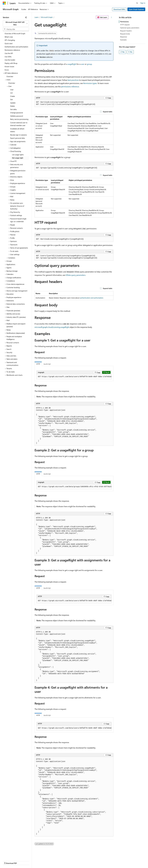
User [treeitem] (12, 90)
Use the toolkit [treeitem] (10, 60)
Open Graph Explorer (136, 9)
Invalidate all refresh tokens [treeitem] (17, 130)
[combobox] (16, 23)
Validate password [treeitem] (17, 116)
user (83, 64)
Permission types (90, 83)
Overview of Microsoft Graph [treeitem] (15, 33)
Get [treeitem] (11, 99)
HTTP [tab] (38, 364)
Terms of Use (84, 861)
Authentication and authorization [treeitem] (16, 47)
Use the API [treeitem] (9, 53)
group (89, 64)
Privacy (51, 861)
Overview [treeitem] (10, 76)
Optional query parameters (130, 28)
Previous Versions (21, 861)
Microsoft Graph (47, 17)
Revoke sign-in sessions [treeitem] (18, 135)
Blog (32, 861)
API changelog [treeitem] (10, 40)
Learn (37, 17)
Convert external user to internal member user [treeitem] (19, 124)
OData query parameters (76, 275)
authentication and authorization (92, 298)
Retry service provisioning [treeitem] (19, 119)
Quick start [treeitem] (9, 43)
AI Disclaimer (7, 861)
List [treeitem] (11, 93)
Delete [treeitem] (12, 106)
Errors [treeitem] (7, 70)
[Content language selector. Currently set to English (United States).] (13, 856)
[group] (74, 377)
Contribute (41, 861)
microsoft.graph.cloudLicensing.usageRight (52, 327)
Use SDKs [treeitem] (8, 57)
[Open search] (137, 3)
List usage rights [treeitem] (18, 155)
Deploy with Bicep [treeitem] (11, 63)
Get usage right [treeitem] (18, 158)
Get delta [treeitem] (13, 109)
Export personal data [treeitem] (17, 138)
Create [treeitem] (12, 96)
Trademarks (96, 861)
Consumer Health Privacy (66, 861)
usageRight (72, 64)
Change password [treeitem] (16, 113)
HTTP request (125, 25)
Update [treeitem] (13, 103)
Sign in (143, 3)
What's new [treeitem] (9, 37)
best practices (73, 80)
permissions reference (70, 86)
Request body (125, 34)
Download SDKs (119, 9)
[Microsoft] (4, 3)
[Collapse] (26, 17)
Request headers (126, 31)
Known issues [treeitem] (9, 66)
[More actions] (111, 17)
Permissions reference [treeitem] (12, 50)
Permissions (124, 22)
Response (123, 37)
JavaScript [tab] (47, 364)
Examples (123, 40)
